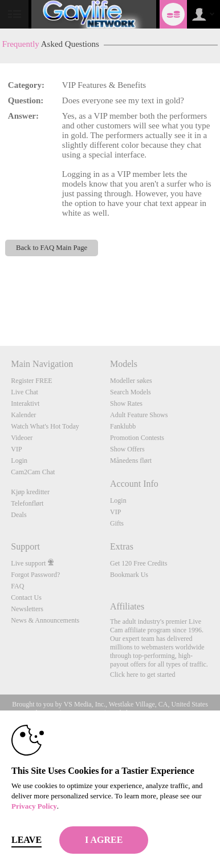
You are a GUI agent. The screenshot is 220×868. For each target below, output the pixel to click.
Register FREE (31, 381)
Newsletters (27, 609)
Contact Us (26, 597)
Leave (27, 840)
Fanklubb (123, 426)
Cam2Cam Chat (33, 472)
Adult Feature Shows (139, 415)
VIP (16, 449)
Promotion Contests (137, 438)
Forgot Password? (35, 575)
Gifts (117, 523)
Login (19, 461)
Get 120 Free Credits (138, 563)
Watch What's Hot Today (45, 426)
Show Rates (126, 403)
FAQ (17, 586)
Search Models (131, 392)
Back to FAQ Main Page (52, 248)
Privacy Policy (34, 806)
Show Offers (127, 449)
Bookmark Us (129, 575)
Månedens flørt (131, 461)
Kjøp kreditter (30, 492)
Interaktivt (25, 403)
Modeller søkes (131, 381)
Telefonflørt (27, 503)
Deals (19, 515)
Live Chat (25, 392)
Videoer (22, 438)
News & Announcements (45, 620)
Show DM (0, 303)
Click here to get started (143, 675)
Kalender (23, 415)
